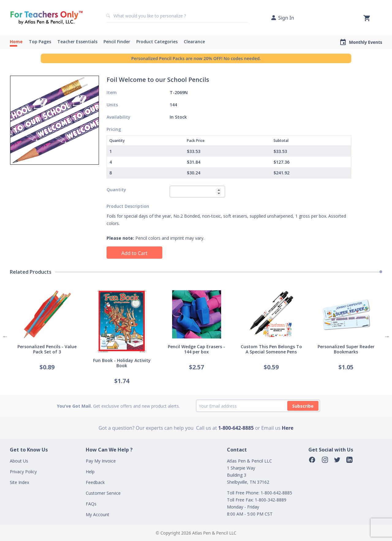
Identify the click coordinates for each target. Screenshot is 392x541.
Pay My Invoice (101, 461)
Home (16, 42)
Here (288, 428)
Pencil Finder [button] (117, 42)
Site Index (19, 482)
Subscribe (303, 406)
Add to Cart (134, 253)
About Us (19, 461)
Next (387, 336)
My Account (98, 514)
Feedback (95, 482)
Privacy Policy (23, 472)
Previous (5, 336)
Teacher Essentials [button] (77, 42)
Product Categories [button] (157, 42)
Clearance (194, 42)
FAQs (91, 504)
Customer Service (103, 493)
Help (90, 472)
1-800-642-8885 (236, 428)
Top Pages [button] (40, 42)
